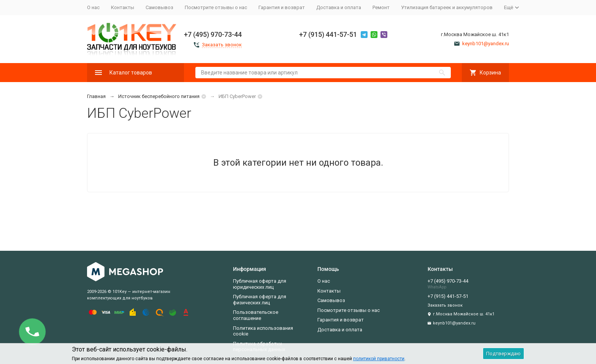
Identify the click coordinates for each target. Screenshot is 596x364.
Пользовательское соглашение (256, 315)
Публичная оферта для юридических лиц (260, 284)
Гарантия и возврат (282, 7)
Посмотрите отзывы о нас (216, 7)
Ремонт (381, 7)
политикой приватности (379, 359)
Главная (96, 96)
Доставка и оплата (339, 7)
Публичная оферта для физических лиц (260, 300)
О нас (93, 7)
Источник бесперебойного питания (159, 96)
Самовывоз (159, 7)
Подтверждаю (503, 354)
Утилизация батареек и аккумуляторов (447, 7)
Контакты (123, 7)
